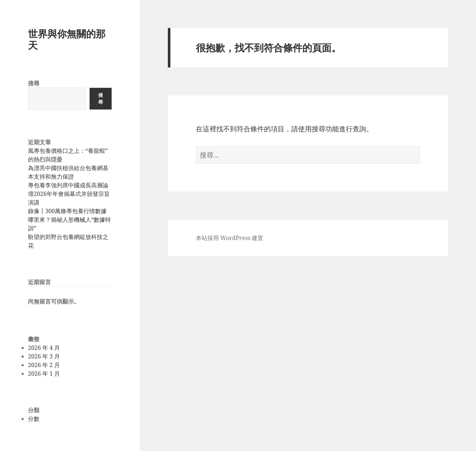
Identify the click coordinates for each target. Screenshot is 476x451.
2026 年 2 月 (44, 365)
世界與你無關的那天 (67, 39)
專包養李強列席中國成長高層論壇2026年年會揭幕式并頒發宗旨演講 (69, 194)
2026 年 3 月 (44, 356)
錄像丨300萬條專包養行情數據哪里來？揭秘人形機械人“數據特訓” (69, 220)
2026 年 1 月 (44, 374)
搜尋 (34, 83)
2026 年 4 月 (44, 348)
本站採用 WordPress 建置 (230, 238)
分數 (34, 419)
